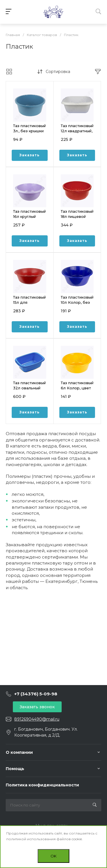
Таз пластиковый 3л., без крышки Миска (30, 131)
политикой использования (31, 839)
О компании (19, 752)
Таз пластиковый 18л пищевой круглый (77, 216)
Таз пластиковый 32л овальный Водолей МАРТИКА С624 (30, 390)
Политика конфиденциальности (42, 785)
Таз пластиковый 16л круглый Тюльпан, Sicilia (30, 216)
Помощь (15, 769)
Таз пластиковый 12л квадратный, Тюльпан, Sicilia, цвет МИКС (77, 133)
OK (53, 856)
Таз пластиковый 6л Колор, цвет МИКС (77, 388)
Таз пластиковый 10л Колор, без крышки (77, 302)
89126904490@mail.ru (37, 719)
